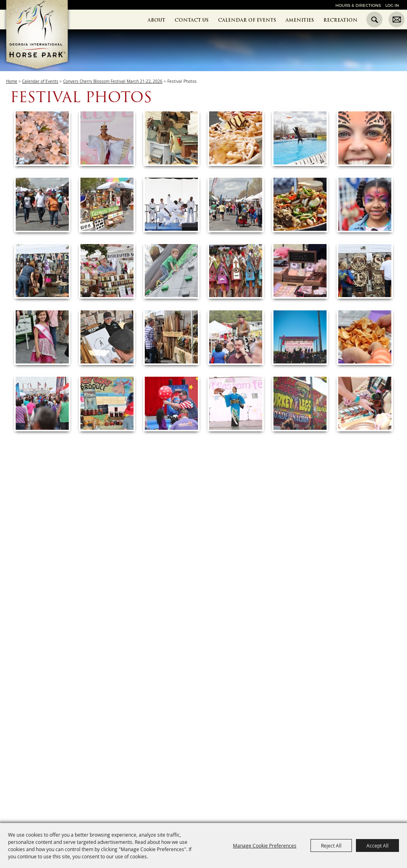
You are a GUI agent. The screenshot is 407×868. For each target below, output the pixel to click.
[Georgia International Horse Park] (49, 49)
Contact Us (192, 20)
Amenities (300, 20)
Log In (392, 5)
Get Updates (397, 19)
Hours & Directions (358, 5)
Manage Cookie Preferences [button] (265, 845)
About (156, 20)
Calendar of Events (247, 20)
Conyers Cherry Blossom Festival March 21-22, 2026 (113, 81)
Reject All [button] (331, 845)
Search (374, 19)
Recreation (340, 20)
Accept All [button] (377, 845)
